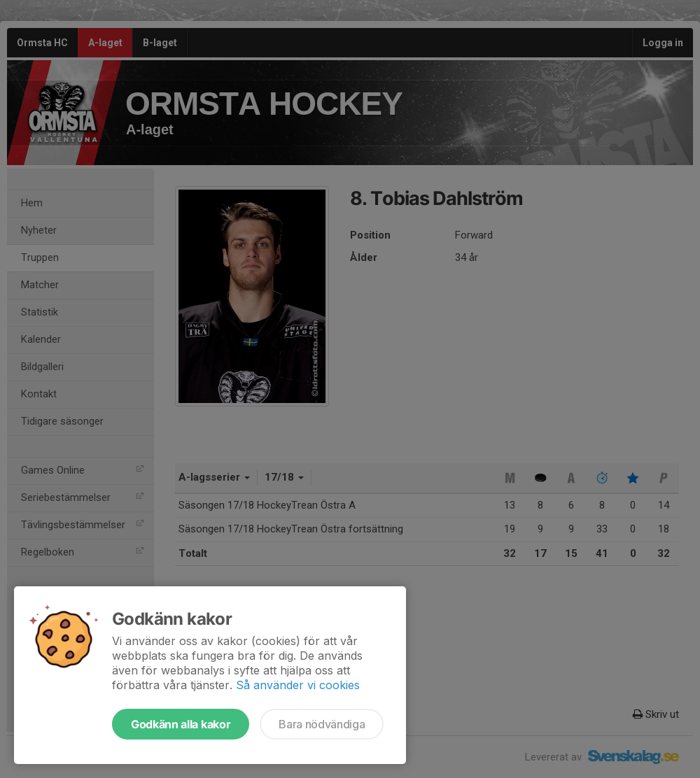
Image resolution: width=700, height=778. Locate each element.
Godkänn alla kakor (181, 724)
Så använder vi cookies (298, 685)
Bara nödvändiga (322, 724)
